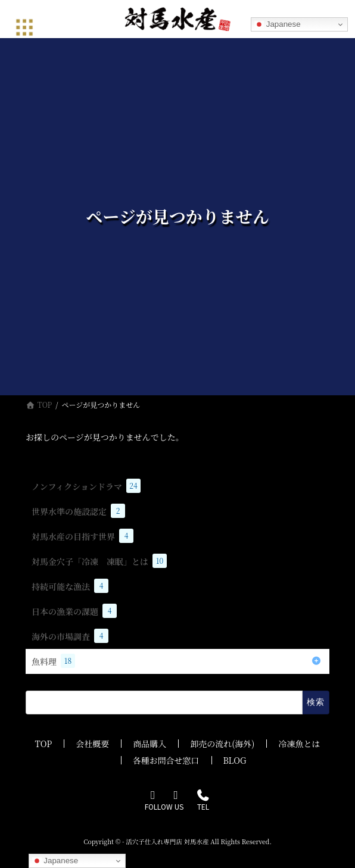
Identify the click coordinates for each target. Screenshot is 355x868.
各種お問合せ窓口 (166, 760)
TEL (203, 801)
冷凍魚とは (299, 744)
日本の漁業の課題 (74, 611)
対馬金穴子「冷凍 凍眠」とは (99, 561)
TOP (44, 744)
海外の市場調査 (70, 636)
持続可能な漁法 (70, 586)
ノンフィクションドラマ (86, 486)
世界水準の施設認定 (78, 511)
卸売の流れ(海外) (222, 744)
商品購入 (150, 744)
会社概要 (92, 744)
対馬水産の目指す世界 (82, 536)
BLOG (235, 760)
